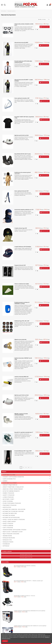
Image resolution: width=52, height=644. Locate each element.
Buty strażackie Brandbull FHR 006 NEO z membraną (25, 566)
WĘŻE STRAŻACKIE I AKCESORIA (11, 534)
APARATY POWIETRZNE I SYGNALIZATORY (13, 487)
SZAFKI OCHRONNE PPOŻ (9, 479)
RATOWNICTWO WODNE (9, 515)
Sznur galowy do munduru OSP (22, 98)
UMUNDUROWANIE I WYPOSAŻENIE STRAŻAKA (15, 530)
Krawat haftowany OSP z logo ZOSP (23, 451)
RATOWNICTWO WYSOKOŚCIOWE (11, 518)
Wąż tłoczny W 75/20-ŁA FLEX (22, 395)
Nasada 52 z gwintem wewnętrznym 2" (24, 432)
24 (49, 19)
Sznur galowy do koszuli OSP (22, 191)
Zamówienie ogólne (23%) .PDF (26, 555)
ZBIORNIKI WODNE (7, 536)
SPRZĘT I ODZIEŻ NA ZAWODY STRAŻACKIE (14, 520)
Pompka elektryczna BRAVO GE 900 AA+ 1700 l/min (24, 596)
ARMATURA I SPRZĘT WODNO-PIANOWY (13, 489)
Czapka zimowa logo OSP (21, 228)
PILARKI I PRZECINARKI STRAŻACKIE (12, 503)
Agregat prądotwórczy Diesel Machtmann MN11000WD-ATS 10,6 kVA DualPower (30, 626)
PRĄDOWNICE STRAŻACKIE (10, 505)
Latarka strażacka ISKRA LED (21, 377)
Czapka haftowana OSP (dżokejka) (23, 247)
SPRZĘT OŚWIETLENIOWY (9, 522)
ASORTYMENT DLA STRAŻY (10, 483)
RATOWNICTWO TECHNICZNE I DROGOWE (13, 511)
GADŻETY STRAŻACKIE (9, 495)
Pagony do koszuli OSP (20, 265)
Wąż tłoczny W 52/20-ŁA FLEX (22, 135)
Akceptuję (5, 641)
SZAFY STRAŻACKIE (8, 528)
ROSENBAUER (6, 544)
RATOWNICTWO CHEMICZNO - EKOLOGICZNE (14, 509)
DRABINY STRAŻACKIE (8, 493)
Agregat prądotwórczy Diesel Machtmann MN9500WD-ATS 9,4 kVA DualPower (30, 611)
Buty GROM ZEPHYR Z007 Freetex (23, 154)
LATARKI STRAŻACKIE (8, 497)
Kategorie (4, 472)
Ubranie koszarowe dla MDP (21, 42)
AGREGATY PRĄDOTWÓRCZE (10, 485)
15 (29, 468)
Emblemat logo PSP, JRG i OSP (22, 321)
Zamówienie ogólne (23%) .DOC (26, 557)
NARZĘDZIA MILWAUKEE (9, 538)
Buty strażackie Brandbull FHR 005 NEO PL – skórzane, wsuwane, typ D (28, 581)
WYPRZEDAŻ (6, 546)
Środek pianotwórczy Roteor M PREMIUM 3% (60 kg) (22, 303)
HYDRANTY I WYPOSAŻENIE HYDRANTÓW (13, 477)
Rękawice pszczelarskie (20, 339)
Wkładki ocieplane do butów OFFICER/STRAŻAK (21, 414)
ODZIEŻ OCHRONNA (8, 501)
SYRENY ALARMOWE (8, 526)
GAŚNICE (5, 481)
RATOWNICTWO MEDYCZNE (10, 513)
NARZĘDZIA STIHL (7, 540)
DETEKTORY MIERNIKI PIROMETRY (11, 491)
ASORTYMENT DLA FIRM (9, 475)
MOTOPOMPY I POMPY (8, 499)
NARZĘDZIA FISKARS (8, 542)
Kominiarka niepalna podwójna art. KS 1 (24, 210)
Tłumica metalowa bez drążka (22, 284)
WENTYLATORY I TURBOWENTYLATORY (13, 532)
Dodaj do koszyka (45, 27)
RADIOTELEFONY (7, 507)
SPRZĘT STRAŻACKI (8, 524)
